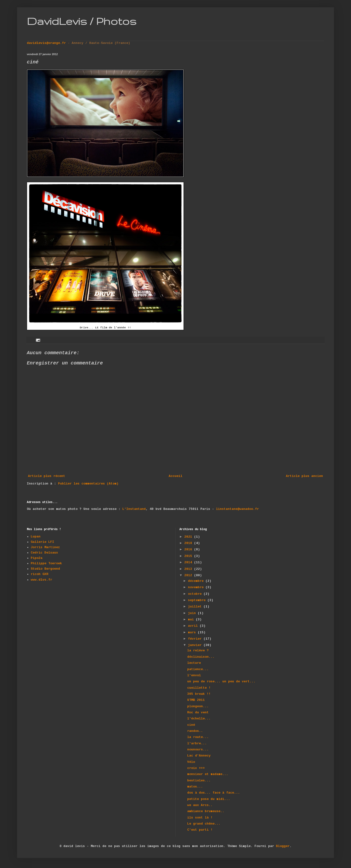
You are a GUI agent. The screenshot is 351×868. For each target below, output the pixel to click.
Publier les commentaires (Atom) (88, 484)
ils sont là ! (200, 818)
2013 (189, 569)
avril (194, 626)
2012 (189, 575)
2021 (189, 537)
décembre (197, 581)
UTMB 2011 (196, 700)
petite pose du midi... (209, 799)
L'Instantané (134, 509)
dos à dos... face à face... (214, 793)
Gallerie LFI (42, 542)
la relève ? (198, 651)
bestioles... (199, 781)
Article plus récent (47, 476)
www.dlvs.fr (41, 580)
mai (192, 620)
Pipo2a (37, 558)
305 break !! (199, 694)
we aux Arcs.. (200, 805)
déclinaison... (201, 657)
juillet (196, 607)
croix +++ (196, 768)
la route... (198, 737)
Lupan (36, 537)
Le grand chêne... (204, 824)
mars (193, 632)
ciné (191, 725)
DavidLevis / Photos (82, 21)
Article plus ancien (304, 476)
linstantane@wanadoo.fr (237, 509)
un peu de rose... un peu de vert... (221, 681)
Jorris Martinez (45, 547)
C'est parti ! (200, 830)
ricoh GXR (39, 574)
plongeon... (198, 706)
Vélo (191, 762)
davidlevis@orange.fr (47, 43)
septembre (198, 600)
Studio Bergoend (45, 569)
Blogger (283, 846)
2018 (189, 543)
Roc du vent (198, 712)
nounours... (198, 750)
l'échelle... (199, 719)
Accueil (175, 476)
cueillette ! (199, 688)
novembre (197, 587)
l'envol (194, 675)
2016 (189, 550)
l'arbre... (197, 743)
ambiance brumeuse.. (206, 811)
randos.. (195, 731)
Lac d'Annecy (199, 756)
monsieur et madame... (208, 774)
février (196, 639)
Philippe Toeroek (46, 563)
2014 (189, 562)
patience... (198, 669)
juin (193, 613)
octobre (196, 594)
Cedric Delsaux (44, 553)
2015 (189, 556)
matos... (195, 787)
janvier (196, 645)
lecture (194, 663)
